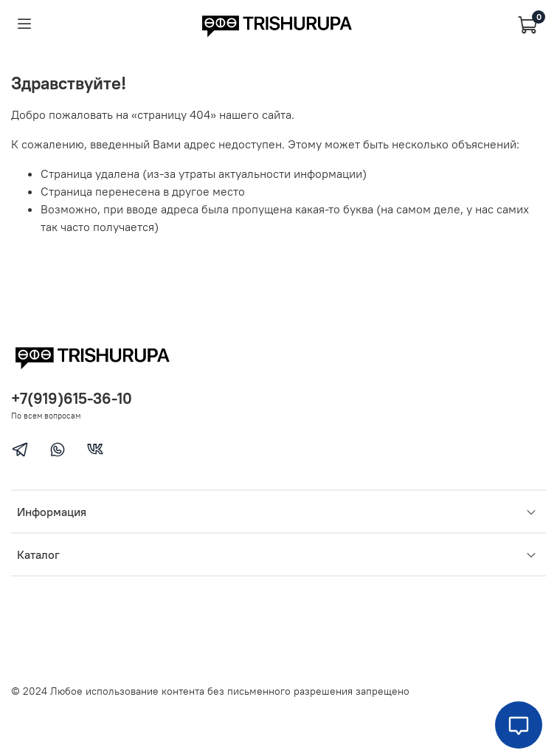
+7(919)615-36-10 (72, 398)
